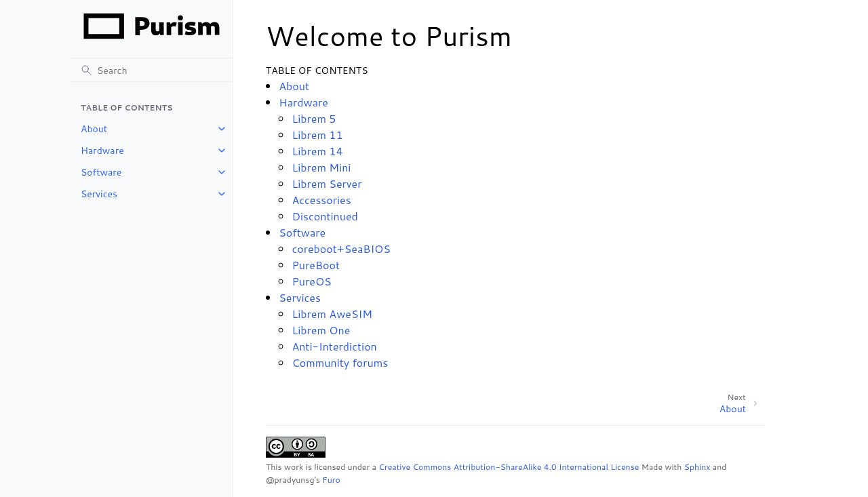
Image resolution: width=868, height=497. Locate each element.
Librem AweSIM (332, 314)
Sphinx (697, 467)
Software (101, 172)
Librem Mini (321, 167)
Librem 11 (317, 135)
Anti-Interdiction (334, 346)
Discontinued (324, 216)
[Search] (151, 70)
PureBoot (316, 265)
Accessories (321, 200)
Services (99, 194)
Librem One (321, 330)
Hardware (102, 151)
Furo (331, 480)
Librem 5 (314, 118)
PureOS (311, 281)
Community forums (340, 362)
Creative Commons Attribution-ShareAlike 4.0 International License (509, 467)
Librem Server (327, 183)
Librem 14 (317, 151)
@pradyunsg (290, 480)
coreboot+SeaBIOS (341, 248)
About (94, 129)
